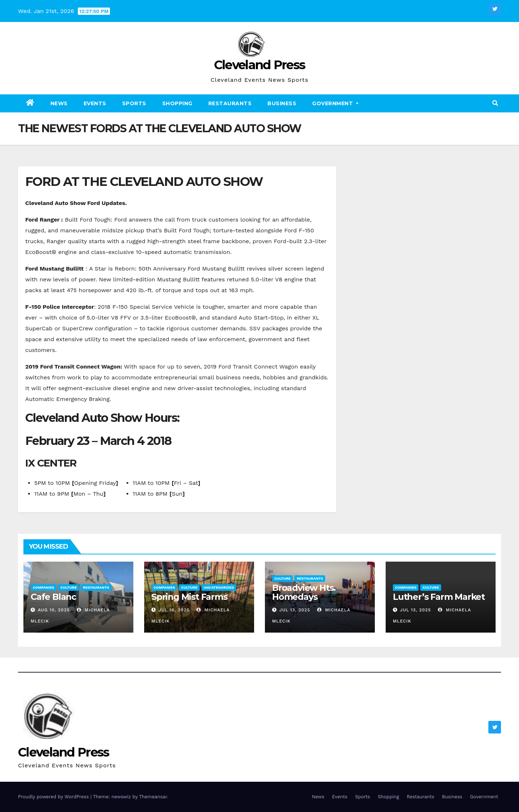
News (59, 103)
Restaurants (230, 103)
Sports (134, 103)
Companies (43, 587)
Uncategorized (219, 587)
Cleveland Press (260, 65)
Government (335, 103)
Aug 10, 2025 (54, 610)
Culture (68, 587)
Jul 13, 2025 (295, 610)
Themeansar (153, 797)
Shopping (177, 103)
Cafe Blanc (53, 597)
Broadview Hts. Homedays (304, 592)
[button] (495, 103)
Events (95, 103)
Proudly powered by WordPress (54, 797)
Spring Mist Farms (189, 597)
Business (282, 103)
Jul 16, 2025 (174, 610)
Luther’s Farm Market (439, 597)
